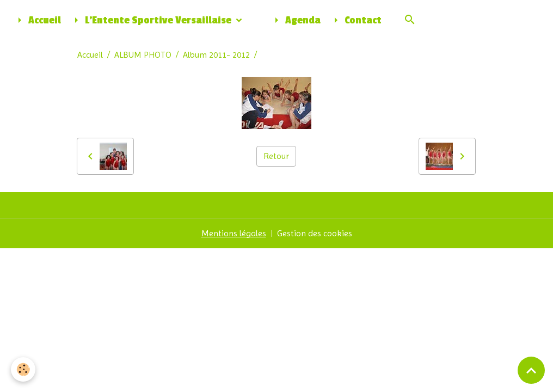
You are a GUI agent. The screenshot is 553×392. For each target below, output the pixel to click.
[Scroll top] (531, 370)
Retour (276, 156)
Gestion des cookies (315, 233)
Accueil (37, 20)
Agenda (295, 20)
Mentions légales (234, 233)
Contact (355, 20)
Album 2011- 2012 (216, 55)
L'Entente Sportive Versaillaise (152, 20)
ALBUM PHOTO (143, 55)
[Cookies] (23, 369)
